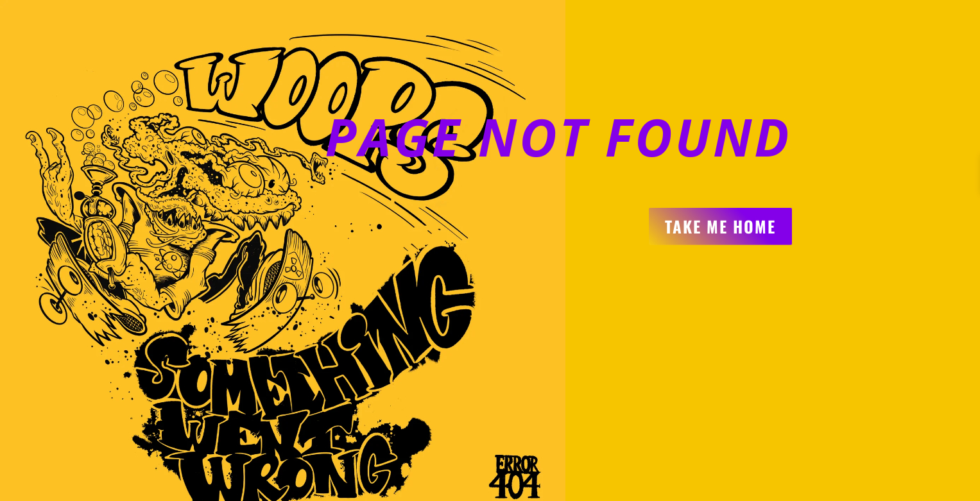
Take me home (720, 226)
